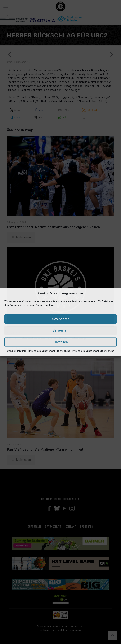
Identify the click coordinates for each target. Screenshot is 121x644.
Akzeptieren (60, 319)
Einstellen (61, 342)
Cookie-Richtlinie (17, 351)
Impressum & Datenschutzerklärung (49, 351)
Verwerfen (60, 330)
